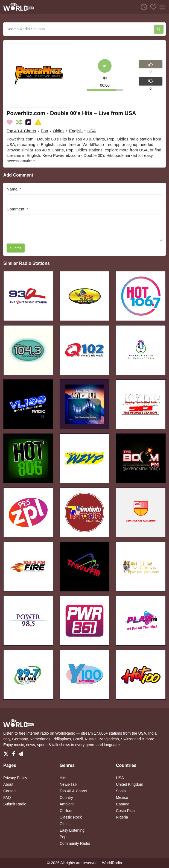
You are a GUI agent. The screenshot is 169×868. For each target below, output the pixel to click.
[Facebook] (15, 752)
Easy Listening (72, 830)
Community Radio (75, 843)
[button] (105, 77)
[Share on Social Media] (29, 122)
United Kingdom (130, 784)
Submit (16, 248)
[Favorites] (152, 7)
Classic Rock (71, 817)
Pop (44, 131)
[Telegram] (21, 752)
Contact (10, 791)
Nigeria (122, 817)
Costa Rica (125, 811)
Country (66, 797)
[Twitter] (7, 752)
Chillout (66, 811)
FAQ (7, 797)
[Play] (105, 66)
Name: (14, 189)
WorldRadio (112, 863)
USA (91, 131)
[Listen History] (142, 7)
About (8, 784)
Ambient (67, 804)
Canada (123, 804)
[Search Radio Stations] (78, 29)
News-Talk (69, 784)
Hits (63, 778)
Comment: (17, 209)
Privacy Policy (15, 778)
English (76, 131)
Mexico (122, 797)
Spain (121, 791)
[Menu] (161, 7)
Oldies (59, 131)
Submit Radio (15, 804)
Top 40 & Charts (21, 131)
